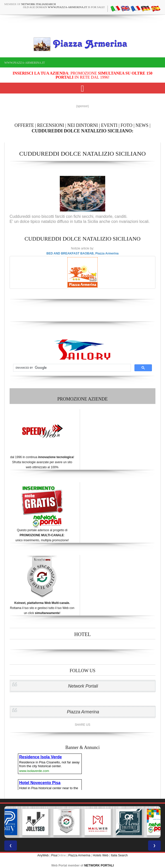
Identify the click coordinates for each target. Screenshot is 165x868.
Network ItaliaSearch (38, 4)
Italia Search (119, 855)
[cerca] (72, 368)
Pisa (54, 855)
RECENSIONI (51, 125)
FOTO (127, 125)
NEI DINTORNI (83, 125)
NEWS (142, 125)
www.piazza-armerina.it (25, 63)
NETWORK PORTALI (99, 865)
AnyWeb (43, 855)
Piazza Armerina (83, 712)
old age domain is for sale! (64, 7)
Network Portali (83, 686)
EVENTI (109, 125)
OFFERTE (24, 125)
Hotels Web (101, 855)
